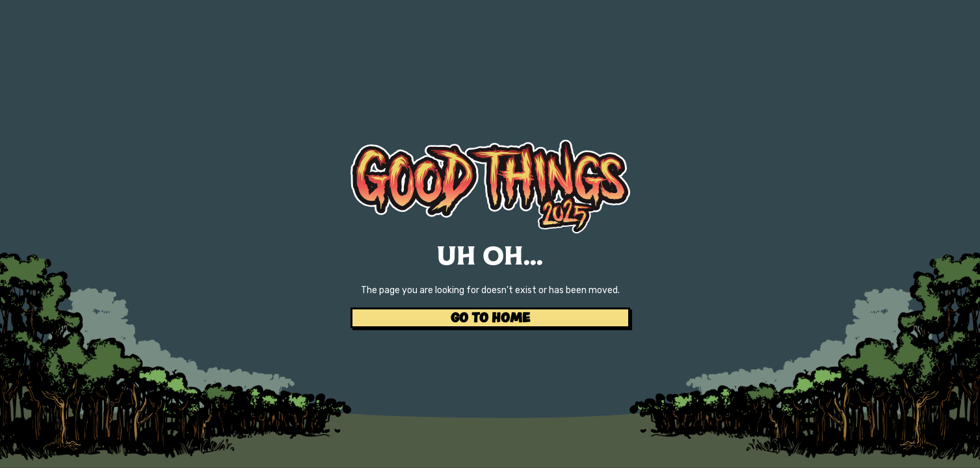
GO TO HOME (490, 318)
